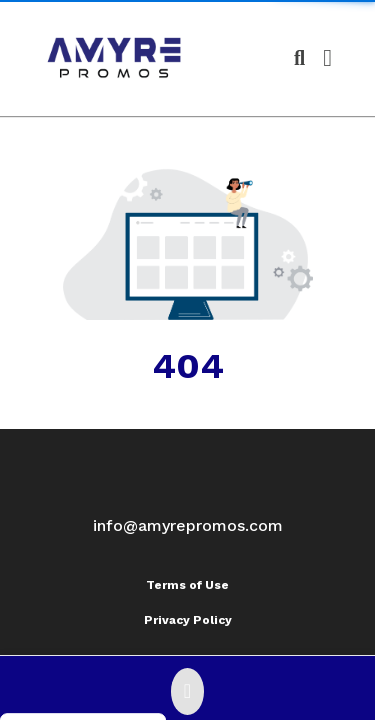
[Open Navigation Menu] (327, 58)
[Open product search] (299, 58)
